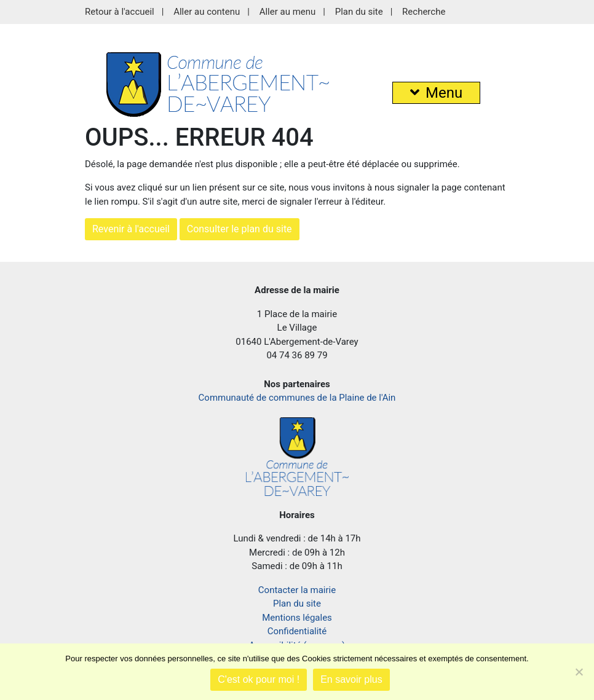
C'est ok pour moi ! (259, 679)
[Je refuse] (579, 672)
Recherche (424, 12)
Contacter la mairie (297, 590)
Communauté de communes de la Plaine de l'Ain (297, 398)
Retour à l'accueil (120, 12)
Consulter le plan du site (240, 229)
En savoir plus (351, 679)
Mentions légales (297, 618)
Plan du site (359, 12)
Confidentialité (297, 631)
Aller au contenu (207, 12)
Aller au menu (288, 12)
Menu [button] (436, 93)
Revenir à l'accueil (131, 229)
